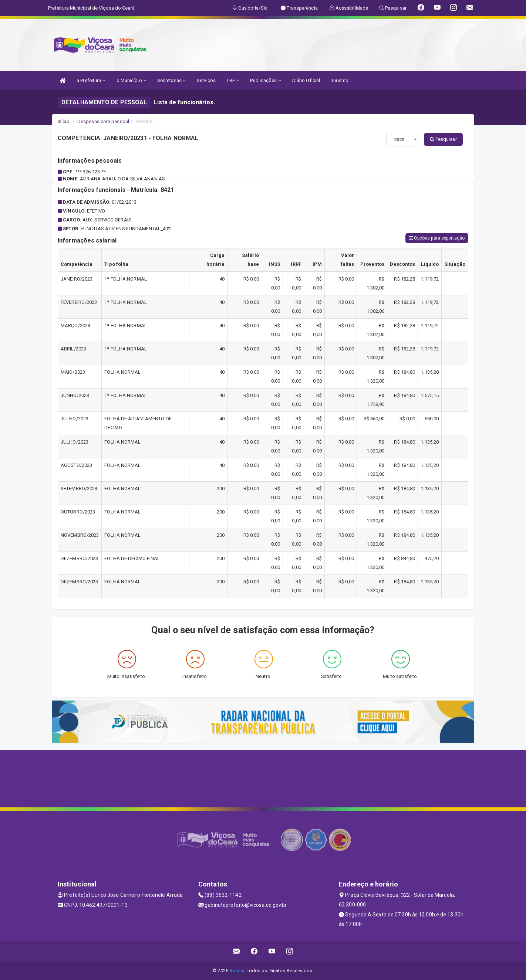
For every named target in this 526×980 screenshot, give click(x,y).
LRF (233, 80)
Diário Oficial (306, 80)
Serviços (206, 80)
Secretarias (171, 80)
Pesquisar (443, 139)
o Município (131, 80)
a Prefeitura (91, 80)
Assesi (237, 971)
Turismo (340, 80)
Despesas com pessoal (103, 121)
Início (64, 121)
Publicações (265, 80)
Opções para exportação (437, 238)
